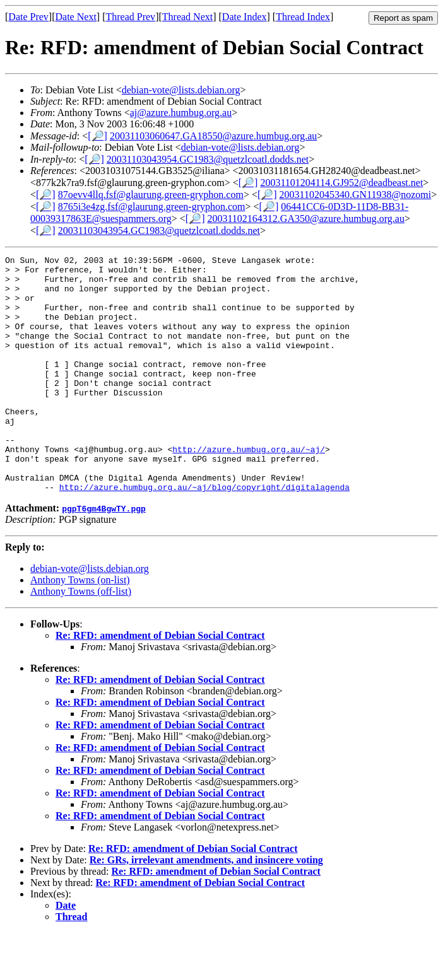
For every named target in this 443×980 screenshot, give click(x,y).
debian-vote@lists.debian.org (181, 90)
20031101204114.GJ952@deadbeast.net (341, 183)
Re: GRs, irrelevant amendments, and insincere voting (206, 907)
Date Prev (28, 17)
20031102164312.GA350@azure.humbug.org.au (305, 219)
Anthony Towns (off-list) (81, 639)
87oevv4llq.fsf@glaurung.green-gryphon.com (151, 195)
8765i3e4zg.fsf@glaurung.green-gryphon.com (152, 207)
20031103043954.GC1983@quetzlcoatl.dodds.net (208, 159)
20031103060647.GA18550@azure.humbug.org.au (213, 136)
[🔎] (97, 136)
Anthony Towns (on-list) (80, 627)
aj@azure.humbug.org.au (181, 113)
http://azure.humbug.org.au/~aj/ (249, 489)
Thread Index (303, 17)
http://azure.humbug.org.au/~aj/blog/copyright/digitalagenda (204, 534)
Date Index (245, 17)
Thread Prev (130, 17)
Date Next (76, 17)
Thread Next (187, 17)
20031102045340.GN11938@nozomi (356, 195)
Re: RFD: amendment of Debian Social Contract (160, 683)
